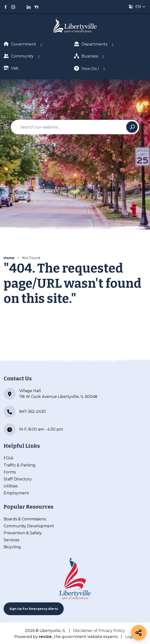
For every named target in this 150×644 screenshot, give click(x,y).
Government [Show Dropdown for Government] (20, 44)
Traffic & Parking (20, 465)
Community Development (29, 526)
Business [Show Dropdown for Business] (86, 56)
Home (9, 258)
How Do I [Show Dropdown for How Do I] (87, 68)
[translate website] (137, 7)
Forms (10, 472)
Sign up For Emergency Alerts (34, 609)
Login (131, 637)
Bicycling (12, 547)
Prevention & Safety (23, 533)
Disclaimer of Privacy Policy (99, 631)
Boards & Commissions (25, 519)
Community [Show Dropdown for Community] (19, 56)
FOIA (8, 458)
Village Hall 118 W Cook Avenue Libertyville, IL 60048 (50, 394)
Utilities (11, 486)
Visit (11, 68)
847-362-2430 (25, 412)
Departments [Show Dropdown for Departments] (91, 44)
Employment (16, 493)
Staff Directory (18, 479)
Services (11, 540)
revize (45, 637)
